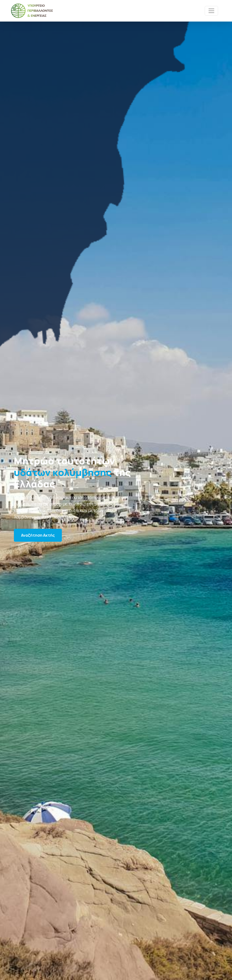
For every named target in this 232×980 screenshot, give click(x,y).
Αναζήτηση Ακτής (38, 535)
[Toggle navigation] (211, 11)
